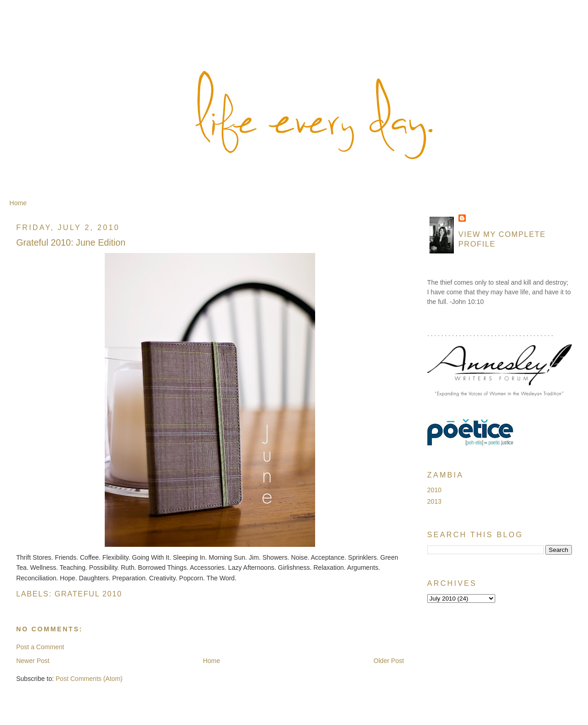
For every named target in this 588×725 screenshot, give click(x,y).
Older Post (389, 661)
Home (18, 203)
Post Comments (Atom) (89, 679)
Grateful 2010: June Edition (71, 242)
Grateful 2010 (88, 594)
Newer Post (33, 661)
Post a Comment (40, 647)
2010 (434, 490)
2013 (434, 501)
